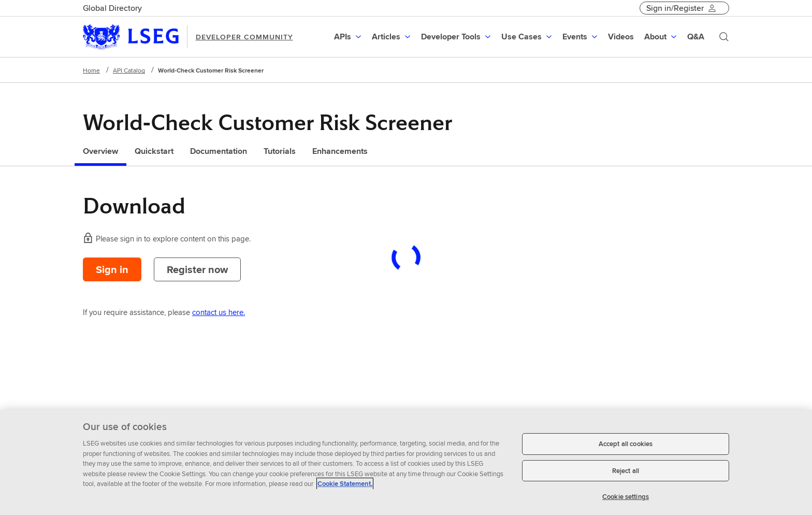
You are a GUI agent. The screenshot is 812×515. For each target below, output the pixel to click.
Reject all (626, 471)
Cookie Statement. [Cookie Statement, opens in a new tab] (345, 484)
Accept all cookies (626, 444)
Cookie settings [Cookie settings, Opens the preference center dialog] (626, 497)
